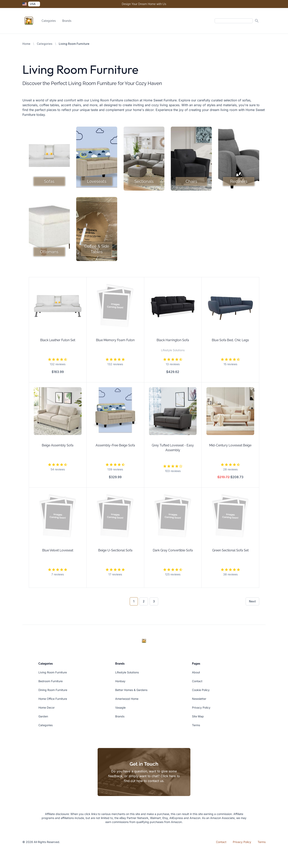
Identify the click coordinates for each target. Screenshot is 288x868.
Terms (196, 725)
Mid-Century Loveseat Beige (230, 445)
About (196, 672)
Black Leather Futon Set (58, 340)
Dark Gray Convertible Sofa (173, 550)
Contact (197, 681)
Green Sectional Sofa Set (230, 550)
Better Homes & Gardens (131, 690)
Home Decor (46, 707)
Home (26, 44)
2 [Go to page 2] (144, 601)
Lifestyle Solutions (127, 672)
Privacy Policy (201, 707)
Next (252, 601)
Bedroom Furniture (50, 681)
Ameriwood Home (127, 699)
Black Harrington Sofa (173, 340)
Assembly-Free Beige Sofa (115, 445)
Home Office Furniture (53, 699)
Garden (43, 716)
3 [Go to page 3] (154, 601)
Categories (49, 21)
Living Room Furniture (53, 672)
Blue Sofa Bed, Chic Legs (230, 340)
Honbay (120, 681)
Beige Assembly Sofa (58, 445)
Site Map (198, 716)
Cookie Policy (201, 690)
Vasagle (120, 707)
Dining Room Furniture (53, 690)
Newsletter (199, 699)
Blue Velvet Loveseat (58, 550)
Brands (67, 21)
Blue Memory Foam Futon (115, 340)
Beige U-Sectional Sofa (115, 550)
